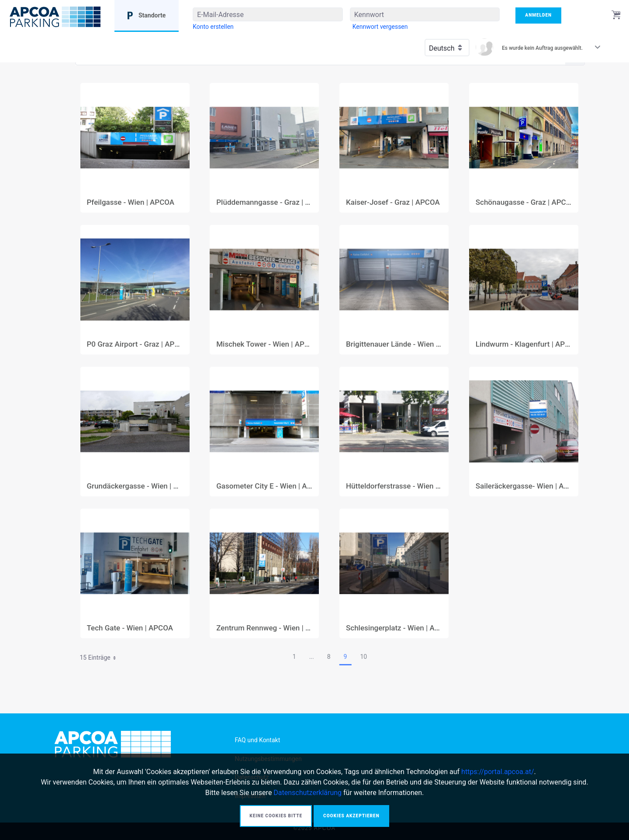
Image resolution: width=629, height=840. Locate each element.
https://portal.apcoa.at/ (498, 772)
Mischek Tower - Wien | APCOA (264, 344)
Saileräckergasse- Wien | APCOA (524, 486)
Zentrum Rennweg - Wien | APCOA (264, 628)
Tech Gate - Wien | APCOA (130, 628)
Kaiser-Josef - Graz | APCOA (393, 202)
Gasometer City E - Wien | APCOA (264, 486)
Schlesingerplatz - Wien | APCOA (394, 628)
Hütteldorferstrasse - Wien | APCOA (394, 486)
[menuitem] (213, 27)
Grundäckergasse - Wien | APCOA (135, 486)
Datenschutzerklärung (308, 793)
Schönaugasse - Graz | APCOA (524, 202)
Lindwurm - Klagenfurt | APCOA (524, 344)
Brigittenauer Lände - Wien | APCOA (394, 344)
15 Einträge (101, 659)
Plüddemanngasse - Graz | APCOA (264, 202)
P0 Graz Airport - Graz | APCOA (135, 344)
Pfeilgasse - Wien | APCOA (131, 202)
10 (363, 657)
